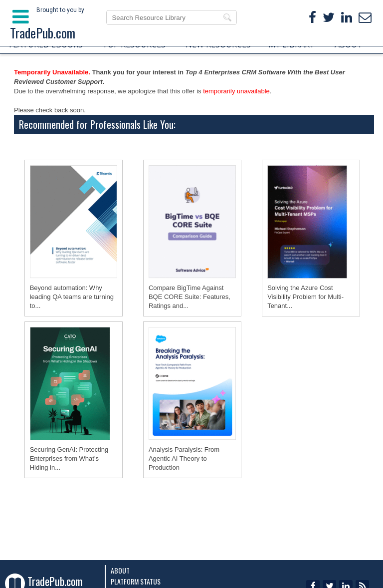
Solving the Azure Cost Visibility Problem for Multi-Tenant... (305, 297)
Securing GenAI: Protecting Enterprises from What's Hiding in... (69, 458)
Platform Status (136, 581)
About (120, 570)
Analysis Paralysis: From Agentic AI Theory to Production (184, 458)
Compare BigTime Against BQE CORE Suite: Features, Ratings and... (190, 297)
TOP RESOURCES (134, 44)
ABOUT (349, 44)
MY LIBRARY (291, 44)
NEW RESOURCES (218, 44)
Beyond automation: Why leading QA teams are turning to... (72, 297)
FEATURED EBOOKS (46, 44)
